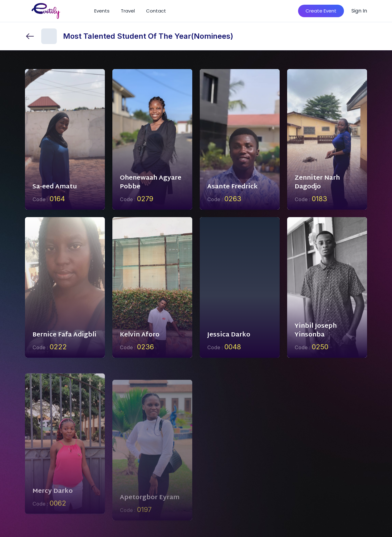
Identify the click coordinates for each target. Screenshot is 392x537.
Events (102, 11)
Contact (156, 11)
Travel (128, 11)
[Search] (284, 11)
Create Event (321, 11)
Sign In (359, 11)
